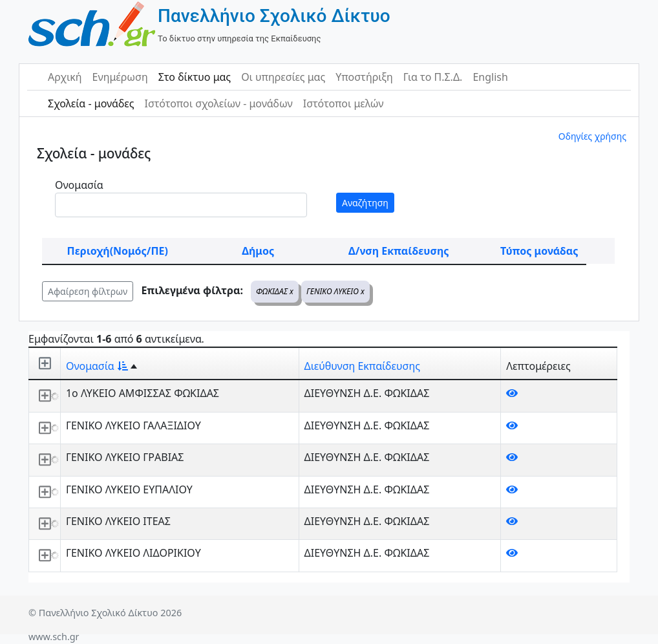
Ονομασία (79, 185)
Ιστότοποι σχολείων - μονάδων (218, 103)
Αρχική (65, 77)
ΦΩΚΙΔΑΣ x (275, 291)
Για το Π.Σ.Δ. (433, 77)
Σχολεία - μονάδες (91, 103)
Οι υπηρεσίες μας (283, 77)
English (490, 77)
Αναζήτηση (365, 203)
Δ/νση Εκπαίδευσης (398, 251)
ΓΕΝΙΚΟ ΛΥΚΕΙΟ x (335, 291)
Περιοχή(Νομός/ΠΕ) (118, 251)
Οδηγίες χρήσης (592, 136)
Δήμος (258, 251)
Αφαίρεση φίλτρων (88, 291)
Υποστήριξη (364, 77)
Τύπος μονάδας (539, 251)
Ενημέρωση (120, 77)
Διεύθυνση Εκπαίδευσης (362, 366)
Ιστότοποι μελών (344, 103)
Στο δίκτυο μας (195, 77)
